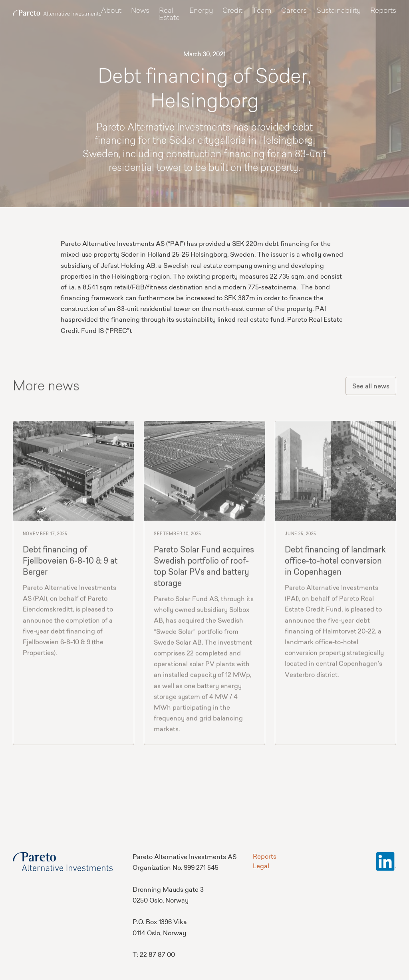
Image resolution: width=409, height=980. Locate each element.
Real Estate (169, 15)
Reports (383, 11)
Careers (294, 11)
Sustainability (339, 11)
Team (262, 11)
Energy (201, 11)
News (140, 11)
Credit (232, 11)
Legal (261, 867)
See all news (371, 389)
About (111, 11)
